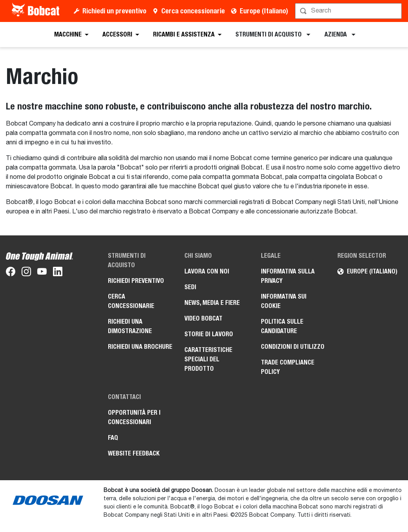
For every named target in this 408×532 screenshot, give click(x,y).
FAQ (113, 438)
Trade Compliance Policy (288, 367)
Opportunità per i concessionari (134, 417)
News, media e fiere (212, 303)
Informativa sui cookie (284, 301)
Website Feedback (134, 453)
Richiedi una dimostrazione (130, 326)
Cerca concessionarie (193, 11)
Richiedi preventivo (136, 281)
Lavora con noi (207, 271)
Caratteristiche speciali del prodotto (208, 359)
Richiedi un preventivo (114, 11)
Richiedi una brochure (140, 347)
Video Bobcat (203, 318)
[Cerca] (349, 11)
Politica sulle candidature (282, 326)
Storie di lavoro (209, 334)
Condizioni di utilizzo (293, 347)
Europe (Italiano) (264, 11)
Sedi (190, 287)
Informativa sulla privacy (288, 276)
